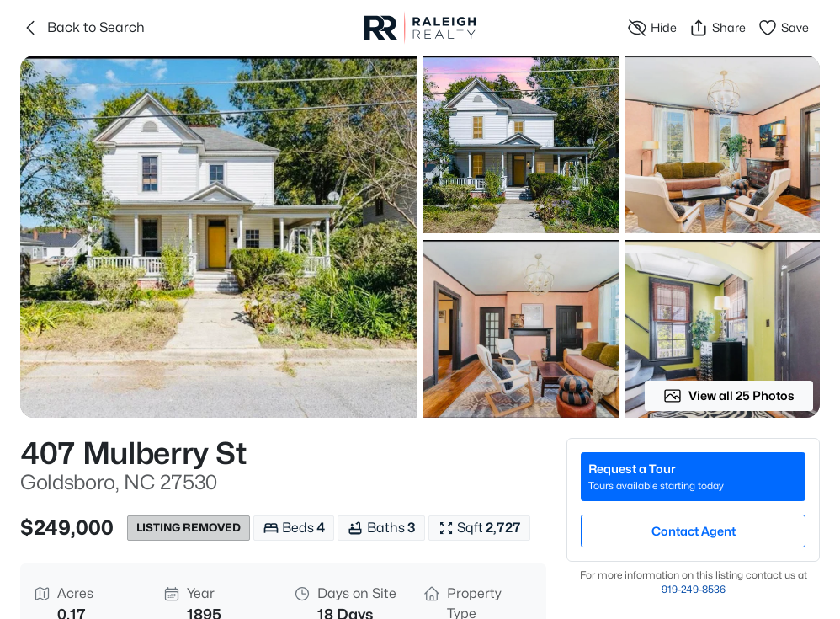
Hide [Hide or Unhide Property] (652, 28)
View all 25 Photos (729, 396)
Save (783, 28)
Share (717, 28)
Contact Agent (694, 531)
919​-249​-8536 (694, 589)
